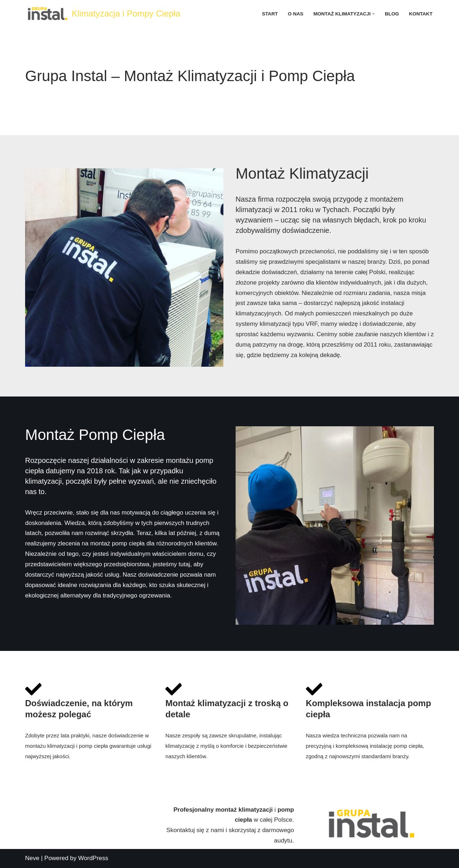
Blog (392, 14)
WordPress (93, 858)
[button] (373, 14)
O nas (296, 14)
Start (270, 14)
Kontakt (421, 14)
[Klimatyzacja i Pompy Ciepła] (103, 14)
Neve (32, 858)
